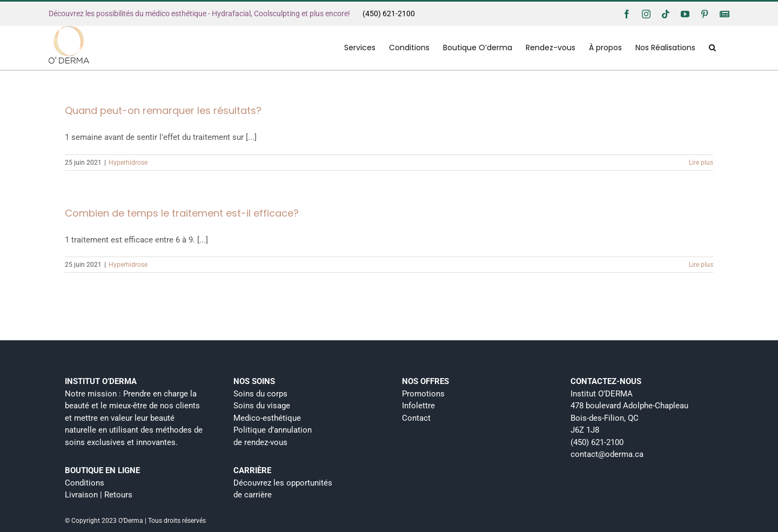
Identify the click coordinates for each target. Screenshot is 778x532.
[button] (712, 48)
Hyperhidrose (128, 163)
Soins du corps (260, 394)
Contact (416, 418)
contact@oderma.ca (607, 454)
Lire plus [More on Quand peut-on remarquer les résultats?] (701, 163)
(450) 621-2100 (389, 14)
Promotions (423, 394)
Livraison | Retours (99, 495)
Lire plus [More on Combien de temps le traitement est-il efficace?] (701, 265)
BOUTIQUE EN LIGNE (102, 470)
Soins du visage (262, 406)
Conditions (85, 483)
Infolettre (418, 406)
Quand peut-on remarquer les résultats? (163, 110)
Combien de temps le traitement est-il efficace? (182, 213)
